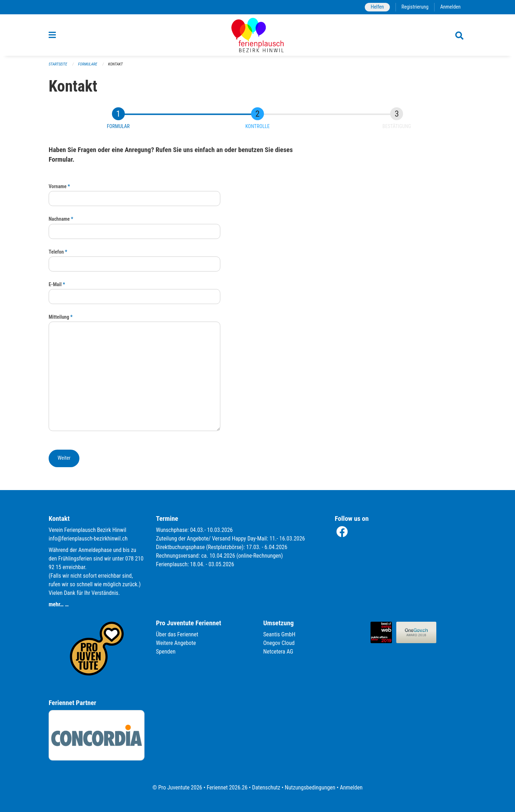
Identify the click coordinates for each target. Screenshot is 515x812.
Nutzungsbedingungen (310, 787)
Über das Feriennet (177, 634)
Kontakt (115, 64)
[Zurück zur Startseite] (257, 35)
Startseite (58, 64)
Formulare (88, 64)
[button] (64, 458)
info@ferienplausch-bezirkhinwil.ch (88, 539)
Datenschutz (266, 787)
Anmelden (450, 7)
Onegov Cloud (279, 643)
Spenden (166, 652)
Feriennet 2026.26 (227, 787)
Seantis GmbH (279, 634)
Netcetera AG (278, 652)
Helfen (377, 7)
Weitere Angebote (176, 643)
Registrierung (415, 7)
